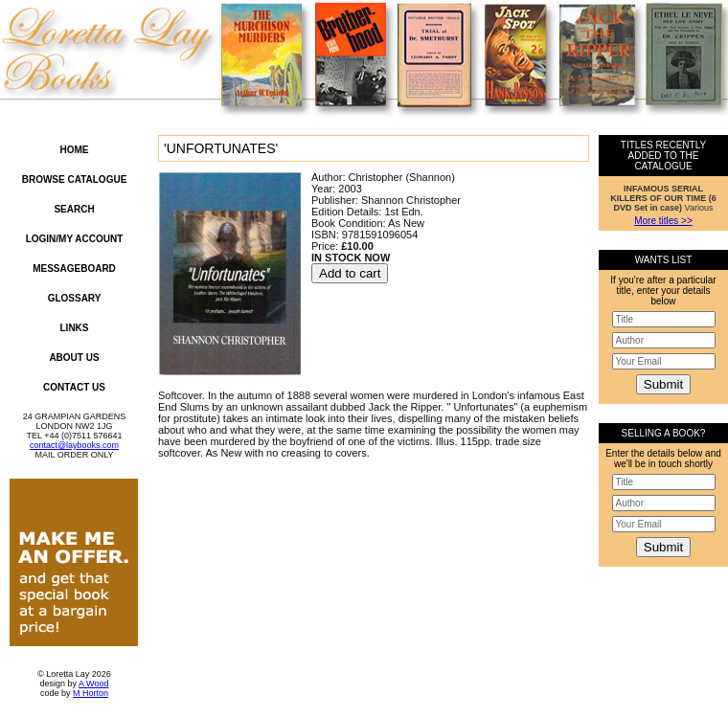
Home (75, 150)
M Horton (91, 693)
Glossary (75, 298)
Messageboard (74, 269)
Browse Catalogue (75, 179)
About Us (74, 358)
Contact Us (74, 387)
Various (663, 198)
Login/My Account (75, 239)
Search (74, 209)
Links (75, 328)
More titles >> (663, 221)
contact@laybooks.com (74, 445)
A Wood (93, 683)
